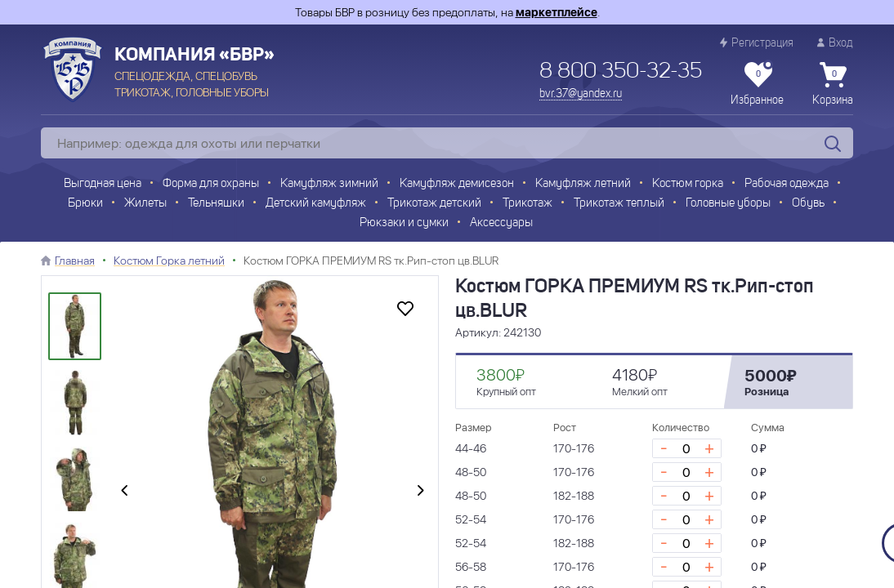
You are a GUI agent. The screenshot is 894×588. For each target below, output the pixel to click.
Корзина (833, 84)
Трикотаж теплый (619, 204)
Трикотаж (527, 204)
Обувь (808, 204)
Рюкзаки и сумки (404, 223)
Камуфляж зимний (329, 184)
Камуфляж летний (583, 184)
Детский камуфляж (316, 204)
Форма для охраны (211, 184)
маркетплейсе (557, 12)
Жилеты (145, 204)
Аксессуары (501, 223)
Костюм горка (688, 184)
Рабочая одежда (787, 184)
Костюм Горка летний (169, 261)
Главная (75, 261)
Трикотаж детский (434, 204)
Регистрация (757, 43)
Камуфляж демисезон (457, 184)
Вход (835, 43)
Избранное (757, 84)
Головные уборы (728, 204)
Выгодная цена (103, 184)
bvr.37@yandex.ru (581, 94)
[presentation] (124, 492)
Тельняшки (216, 204)
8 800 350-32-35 (621, 72)
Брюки (85, 204)
